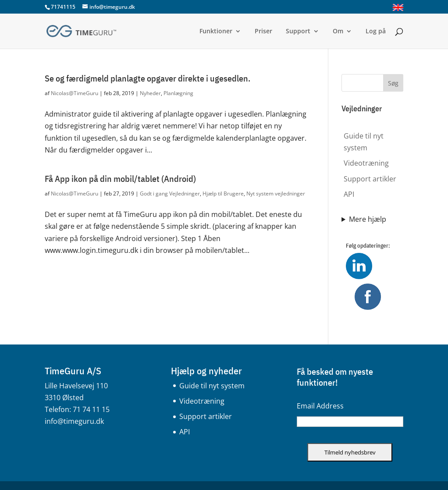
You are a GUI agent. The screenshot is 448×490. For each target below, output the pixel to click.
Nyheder (150, 93)
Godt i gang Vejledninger (170, 194)
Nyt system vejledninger (276, 194)
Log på (376, 32)
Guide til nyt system (212, 386)
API (349, 194)
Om (338, 32)
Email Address (320, 406)
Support (298, 32)
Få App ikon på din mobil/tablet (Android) (120, 179)
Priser (263, 32)
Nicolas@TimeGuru (75, 93)
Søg (393, 83)
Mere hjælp (368, 219)
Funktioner (216, 32)
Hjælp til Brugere (223, 194)
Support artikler (370, 179)
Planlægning (178, 93)
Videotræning (366, 163)
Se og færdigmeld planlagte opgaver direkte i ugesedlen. (148, 78)
